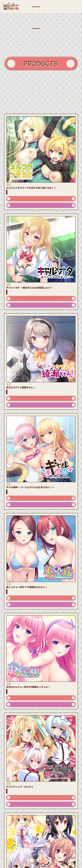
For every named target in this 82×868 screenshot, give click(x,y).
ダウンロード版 (41, 205)
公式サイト (41, 199)
